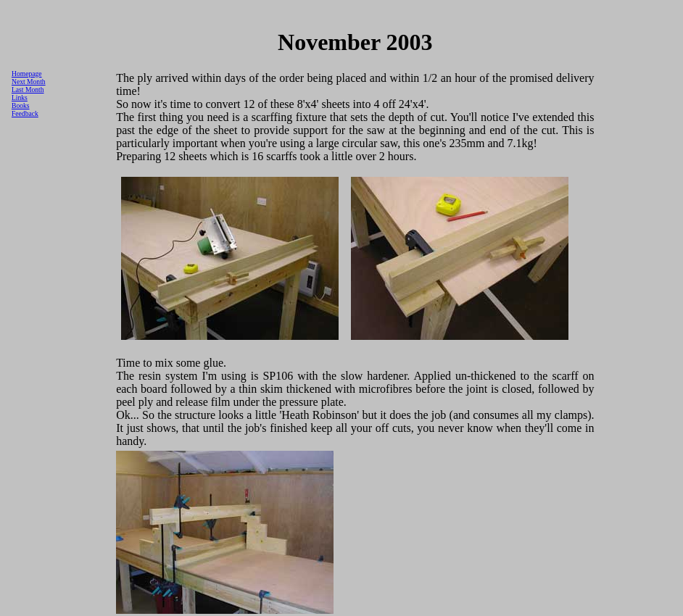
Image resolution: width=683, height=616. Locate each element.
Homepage (27, 74)
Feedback (25, 113)
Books (21, 105)
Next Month (29, 82)
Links (20, 97)
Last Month (28, 90)
